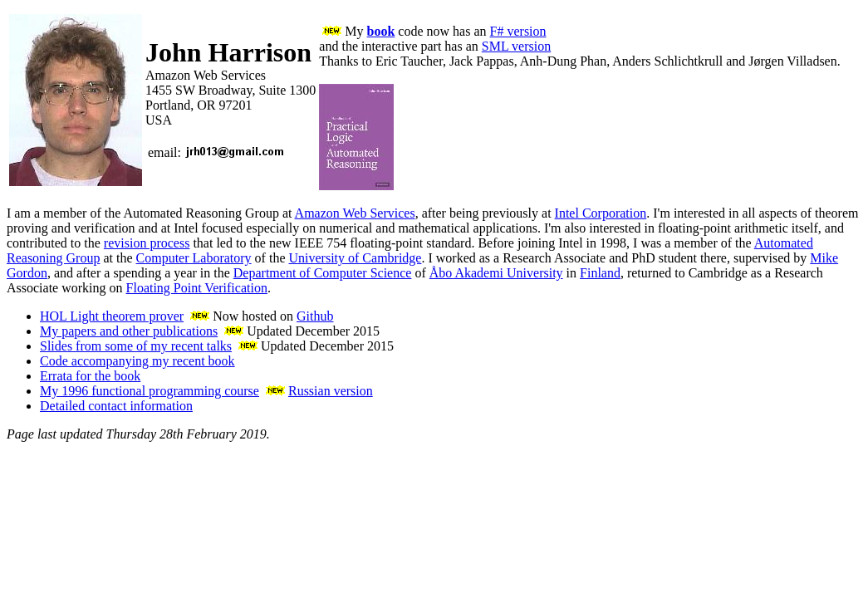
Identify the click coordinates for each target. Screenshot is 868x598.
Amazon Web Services (355, 213)
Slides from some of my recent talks (136, 346)
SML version (516, 46)
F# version (518, 31)
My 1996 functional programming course (150, 391)
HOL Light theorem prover (112, 316)
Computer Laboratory (194, 258)
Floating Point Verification (197, 288)
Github (315, 316)
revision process (147, 243)
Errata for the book (90, 376)
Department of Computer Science (323, 273)
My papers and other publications (129, 331)
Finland (600, 273)
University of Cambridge (355, 258)
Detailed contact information (116, 406)
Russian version (331, 391)
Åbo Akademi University (496, 273)
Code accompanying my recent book (137, 361)
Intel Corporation (601, 213)
